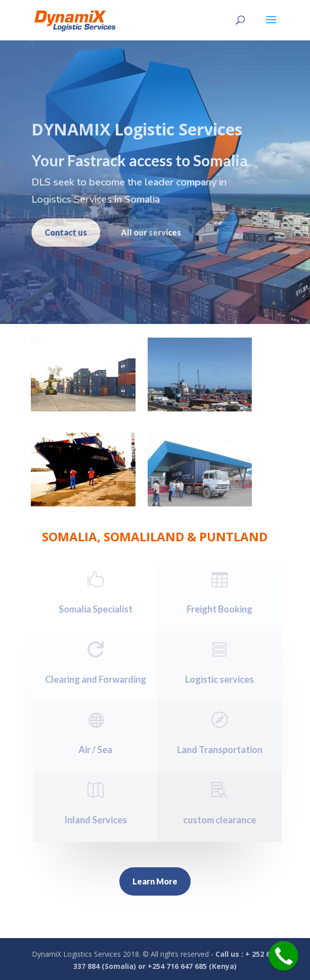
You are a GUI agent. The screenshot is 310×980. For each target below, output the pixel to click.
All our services (146, 232)
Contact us (61, 232)
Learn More (155, 881)
